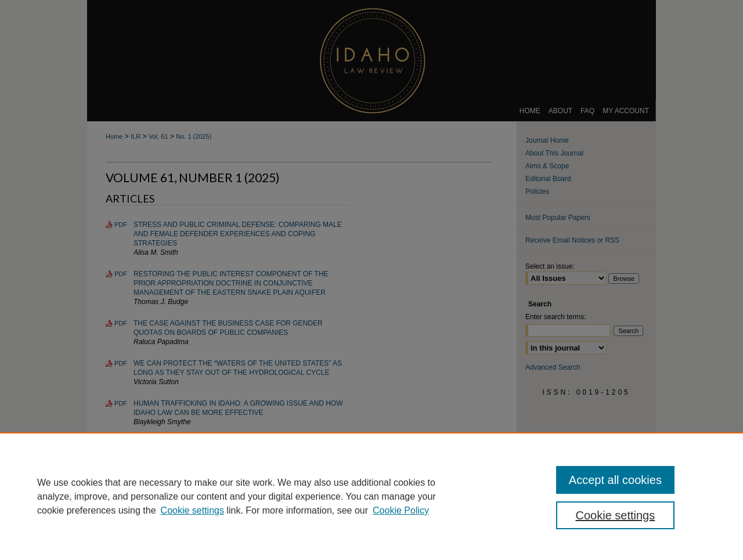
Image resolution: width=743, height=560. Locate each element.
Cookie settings (192, 510)
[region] (371, 496)
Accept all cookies (615, 480)
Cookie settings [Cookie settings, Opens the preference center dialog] (616, 515)
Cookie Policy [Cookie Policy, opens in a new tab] (401, 510)
